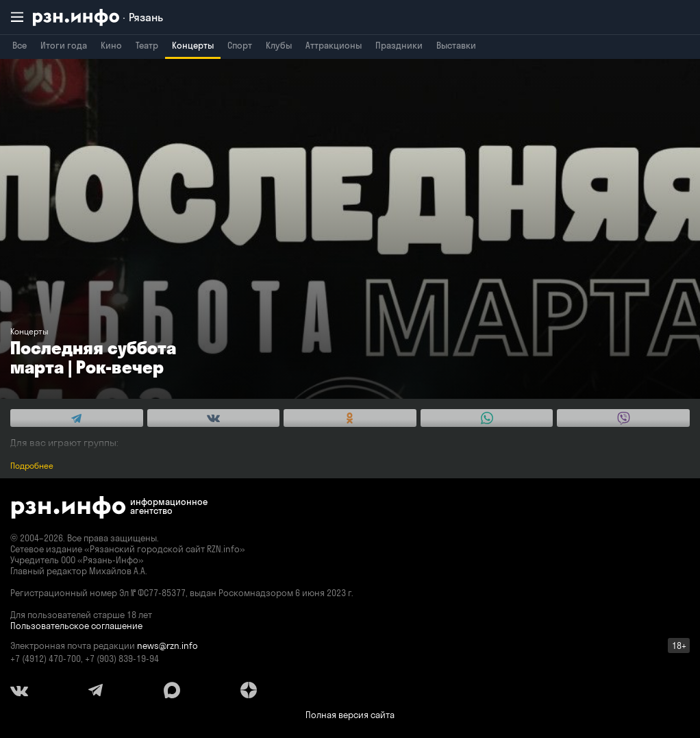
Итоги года (64, 45)
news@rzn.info (167, 645)
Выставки (456, 45)
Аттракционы (334, 45)
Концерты (193, 45)
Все (20, 45)
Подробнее (32, 466)
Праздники (399, 45)
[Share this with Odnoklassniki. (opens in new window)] (350, 418)
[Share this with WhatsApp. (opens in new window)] (487, 418)
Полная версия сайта (350, 715)
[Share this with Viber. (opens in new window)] (623, 418)
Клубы (279, 45)
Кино (111, 45)
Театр (147, 45)
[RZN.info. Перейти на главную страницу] (98, 17)
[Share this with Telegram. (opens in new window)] (77, 418)
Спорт (240, 45)
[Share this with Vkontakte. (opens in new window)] (214, 418)
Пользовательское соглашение (76, 626)
